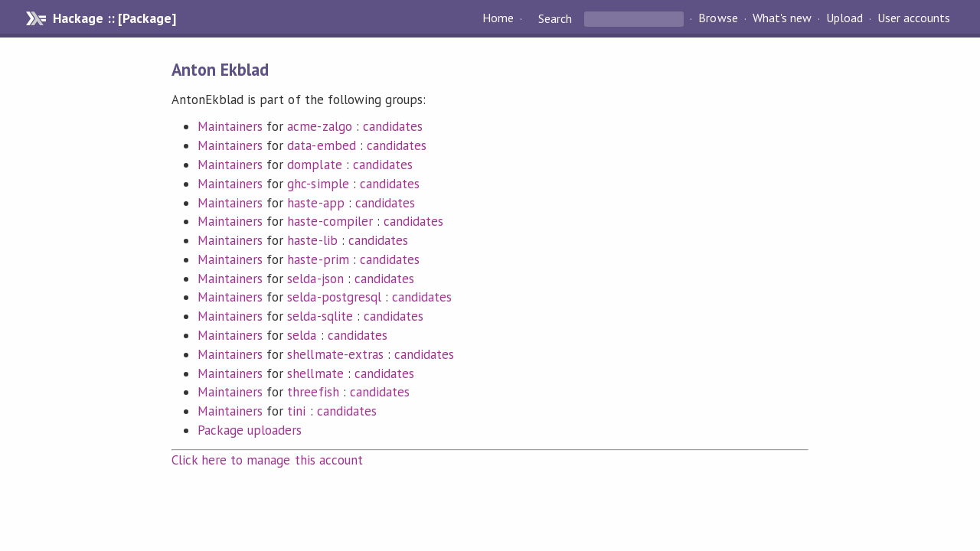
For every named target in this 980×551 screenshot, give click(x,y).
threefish (313, 392)
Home (498, 18)
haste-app (315, 203)
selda (302, 335)
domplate (314, 165)
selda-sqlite (320, 316)
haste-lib (312, 240)
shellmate (315, 373)
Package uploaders (250, 430)
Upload (844, 18)
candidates (393, 126)
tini (296, 411)
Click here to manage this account (267, 460)
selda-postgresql (334, 297)
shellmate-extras (335, 354)
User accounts (914, 18)
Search (555, 18)
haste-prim (318, 259)
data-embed (321, 145)
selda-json (315, 279)
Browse (718, 18)
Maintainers (230, 126)
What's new (782, 18)
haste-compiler (330, 221)
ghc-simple (318, 184)
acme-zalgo (319, 126)
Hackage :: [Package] (114, 18)
